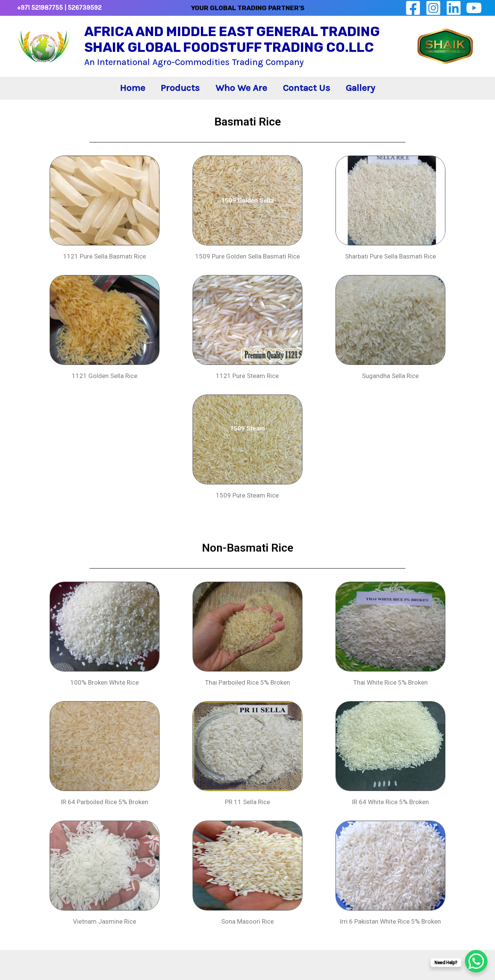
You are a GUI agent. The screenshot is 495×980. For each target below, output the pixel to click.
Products (173, 95)
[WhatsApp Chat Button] (476, 961)
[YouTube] (474, 8)
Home (119, 95)
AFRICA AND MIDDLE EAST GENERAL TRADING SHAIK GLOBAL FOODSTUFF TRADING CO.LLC (232, 39)
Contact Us (313, 95)
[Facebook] (413, 8)
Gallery (374, 95)
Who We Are (241, 95)
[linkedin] (454, 8)
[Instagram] (433, 8)
